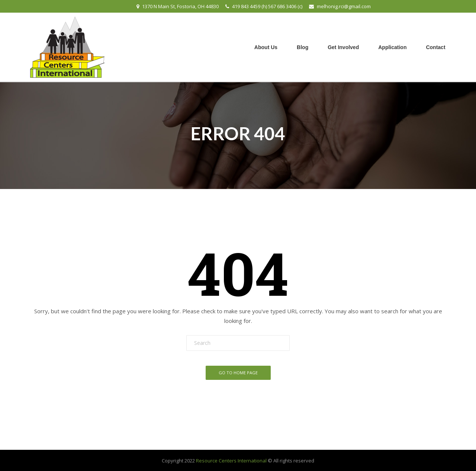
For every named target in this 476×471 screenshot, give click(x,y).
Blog (303, 47)
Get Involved (343, 47)
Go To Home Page (238, 373)
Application (392, 47)
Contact (435, 47)
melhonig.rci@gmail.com (344, 6)
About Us (266, 47)
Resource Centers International (231, 461)
